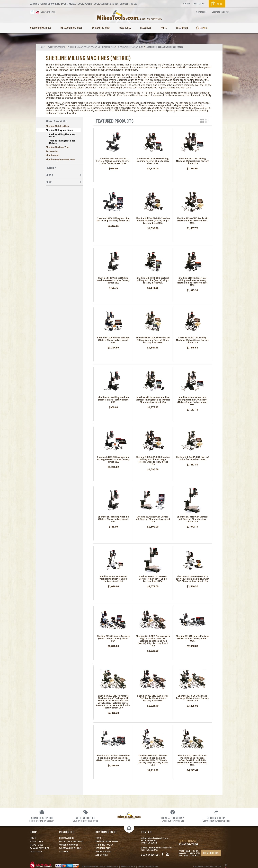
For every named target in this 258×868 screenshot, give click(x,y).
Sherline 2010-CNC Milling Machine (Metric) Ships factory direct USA (192, 161)
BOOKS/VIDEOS (67, 838)
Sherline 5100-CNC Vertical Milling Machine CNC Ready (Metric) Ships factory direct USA (192, 281)
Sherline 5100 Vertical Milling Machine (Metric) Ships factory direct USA (113, 280)
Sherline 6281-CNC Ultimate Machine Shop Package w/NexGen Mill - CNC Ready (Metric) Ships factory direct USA (153, 760)
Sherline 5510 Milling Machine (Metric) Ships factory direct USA (113, 519)
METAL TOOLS (36, 845)
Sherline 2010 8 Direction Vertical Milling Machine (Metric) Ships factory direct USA (113, 161)
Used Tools (125, 28)
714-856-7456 (188, 844)
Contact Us (201, 12)
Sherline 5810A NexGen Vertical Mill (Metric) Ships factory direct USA (153, 519)
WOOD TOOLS (36, 841)
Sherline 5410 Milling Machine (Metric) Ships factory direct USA (113, 400)
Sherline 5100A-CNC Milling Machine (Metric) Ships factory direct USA (192, 340)
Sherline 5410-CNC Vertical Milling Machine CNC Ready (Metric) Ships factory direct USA (192, 401)
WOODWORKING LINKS (70, 848)
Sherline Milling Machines (59, 130)
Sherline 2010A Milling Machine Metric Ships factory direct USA (113, 219)
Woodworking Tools (40, 28)
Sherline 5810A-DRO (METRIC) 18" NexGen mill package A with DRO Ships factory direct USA (192, 579)
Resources (146, 28)
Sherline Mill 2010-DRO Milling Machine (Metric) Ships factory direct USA (153, 161)
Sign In (187, 4)
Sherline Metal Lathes (57, 126)
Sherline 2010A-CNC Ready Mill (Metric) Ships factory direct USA (192, 221)
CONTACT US (211, 853)
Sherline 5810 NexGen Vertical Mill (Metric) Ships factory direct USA (192, 519)
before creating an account (42, 819)
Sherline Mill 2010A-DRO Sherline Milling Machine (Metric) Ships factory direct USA (153, 221)
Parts (164, 28)
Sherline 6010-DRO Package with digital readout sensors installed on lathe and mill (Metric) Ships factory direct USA (153, 641)
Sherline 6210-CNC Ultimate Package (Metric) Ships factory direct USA (192, 698)
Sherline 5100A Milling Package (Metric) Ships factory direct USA (113, 340)
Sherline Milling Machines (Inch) (62, 135)
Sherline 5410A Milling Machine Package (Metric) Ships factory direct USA (113, 459)
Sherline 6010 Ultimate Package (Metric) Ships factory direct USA (113, 638)
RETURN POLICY (103, 848)
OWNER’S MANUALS (69, 845)
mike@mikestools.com (160, 848)
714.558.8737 (152, 850)
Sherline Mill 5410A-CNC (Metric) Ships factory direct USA (192, 458)
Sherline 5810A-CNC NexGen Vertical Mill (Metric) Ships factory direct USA (153, 579)
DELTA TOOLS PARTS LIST (71, 841)
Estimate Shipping (220, 12)
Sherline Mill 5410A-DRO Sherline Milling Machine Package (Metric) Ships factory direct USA (153, 461)
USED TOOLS (36, 852)
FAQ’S (98, 838)
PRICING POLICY (103, 852)
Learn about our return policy (216, 819)
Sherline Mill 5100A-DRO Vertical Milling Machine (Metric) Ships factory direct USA (153, 340)
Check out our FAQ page (173, 819)
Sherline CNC (53, 155)
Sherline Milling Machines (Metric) (62, 142)
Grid (202, 121)
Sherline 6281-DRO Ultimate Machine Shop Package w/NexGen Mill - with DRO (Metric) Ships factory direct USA (192, 760)
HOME (33, 838)
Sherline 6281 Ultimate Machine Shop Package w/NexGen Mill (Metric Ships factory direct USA (113, 758)
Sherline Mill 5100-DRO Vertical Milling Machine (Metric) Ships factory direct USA (153, 280)
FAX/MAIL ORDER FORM (107, 841)
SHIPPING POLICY (104, 845)
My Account (199, 4)
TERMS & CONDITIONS (148, 866)
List (207, 121)
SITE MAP (64, 852)
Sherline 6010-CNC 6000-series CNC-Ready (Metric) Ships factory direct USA (153, 698)
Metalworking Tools (71, 28)
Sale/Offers (182, 28)
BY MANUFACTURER (39, 848)
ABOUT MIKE (102, 855)
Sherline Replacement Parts (60, 159)
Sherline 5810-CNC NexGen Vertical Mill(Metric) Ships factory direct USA (113, 579)
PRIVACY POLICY (128, 866)
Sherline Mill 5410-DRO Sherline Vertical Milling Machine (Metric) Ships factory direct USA (153, 400)
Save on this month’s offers (85, 819)
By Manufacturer (101, 28)
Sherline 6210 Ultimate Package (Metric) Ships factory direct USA (192, 638)
